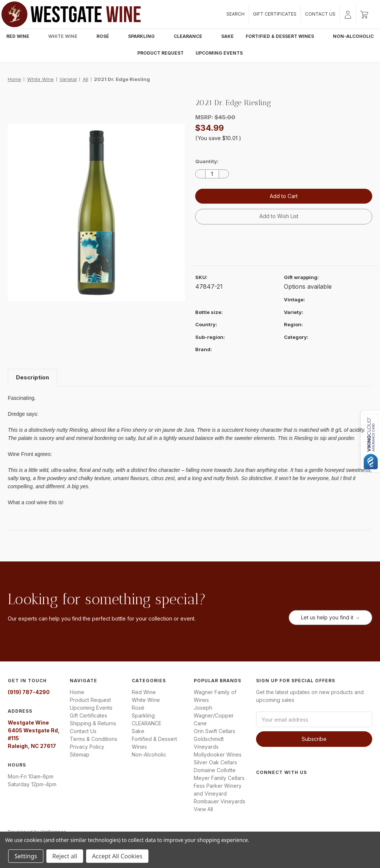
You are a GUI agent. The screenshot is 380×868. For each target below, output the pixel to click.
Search (235, 14)
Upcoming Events (219, 53)
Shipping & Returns (93, 723)
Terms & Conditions (94, 739)
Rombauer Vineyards (220, 801)
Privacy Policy (87, 747)
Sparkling (145, 36)
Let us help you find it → (330, 617)
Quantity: (207, 161)
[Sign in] (348, 14)
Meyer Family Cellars (219, 778)
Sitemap (80, 754)
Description (32, 377)
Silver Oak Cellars (215, 762)
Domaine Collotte (215, 770)
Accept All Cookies (117, 856)
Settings (26, 856)
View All (203, 809)
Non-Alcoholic (353, 36)
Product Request (160, 53)
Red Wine (21, 36)
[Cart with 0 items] (364, 14)
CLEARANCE (191, 36)
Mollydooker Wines (218, 754)
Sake (227, 36)
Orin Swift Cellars (214, 731)
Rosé (106, 36)
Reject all (65, 856)
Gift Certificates (275, 14)
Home (77, 692)
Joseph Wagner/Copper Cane (214, 715)
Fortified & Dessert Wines (283, 36)
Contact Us (320, 14)
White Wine (66, 36)
